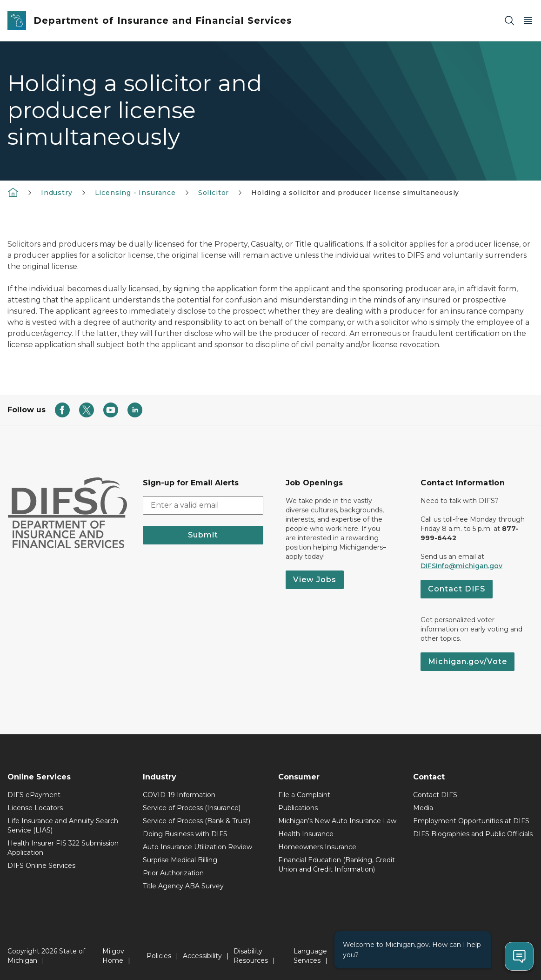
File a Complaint (304, 795)
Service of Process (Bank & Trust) (197, 821)
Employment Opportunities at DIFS (471, 821)
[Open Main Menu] (528, 21)
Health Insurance (306, 834)
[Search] (509, 21)
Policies (159, 956)
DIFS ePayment (34, 795)
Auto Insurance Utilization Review (197, 847)
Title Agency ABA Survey (183, 886)
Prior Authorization (173, 873)
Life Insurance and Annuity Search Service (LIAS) (63, 826)
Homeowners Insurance (317, 847)
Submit (203, 535)
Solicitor (214, 193)
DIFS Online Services (41, 866)
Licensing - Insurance (135, 193)
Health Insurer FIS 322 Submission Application (63, 848)
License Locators (35, 808)
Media (423, 808)
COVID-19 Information (179, 795)
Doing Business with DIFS (185, 834)
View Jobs (315, 580)
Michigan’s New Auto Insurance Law (337, 821)
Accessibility (202, 956)
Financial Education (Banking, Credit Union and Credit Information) (337, 865)
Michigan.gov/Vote (468, 661)
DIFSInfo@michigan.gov (461, 566)
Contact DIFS (457, 589)
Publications (298, 808)
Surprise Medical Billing (180, 860)
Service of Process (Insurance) (192, 808)
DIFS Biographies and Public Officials (473, 834)
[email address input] (203, 505)
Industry (57, 193)
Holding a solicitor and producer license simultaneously (355, 193)
